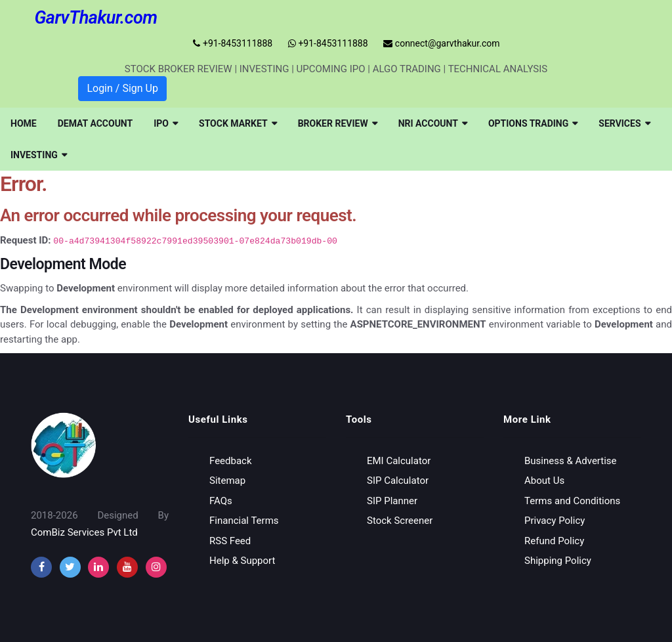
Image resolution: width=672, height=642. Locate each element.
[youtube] (127, 567)
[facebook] (41, 567)
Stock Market (238, 123)
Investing (39, 155)
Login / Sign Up (122, 88)
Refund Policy (554, 540)
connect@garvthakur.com (441, 43)
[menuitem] (24, 123)
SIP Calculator (398, 481)
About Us (544, 481)
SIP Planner (392, 500)
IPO (166, 123)
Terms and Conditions (572, 500)
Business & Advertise (571, 460)
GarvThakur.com (95, 18)
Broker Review (338, 123)
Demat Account (95, 123)
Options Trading (533, 123)
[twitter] (70, 567)
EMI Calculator (399, 460)
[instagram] (98, 567)
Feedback (231, 460)
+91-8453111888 (233, 43)
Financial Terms (244, 521)
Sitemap (227, 481)
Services (624, 123)
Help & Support (242, 561)
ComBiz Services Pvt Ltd (84, 532)
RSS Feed (230, 540)
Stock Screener (400, 521)
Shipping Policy (558, 561)
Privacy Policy (555, 521)
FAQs (221, 500)
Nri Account (433, 123)
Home (24, 123)
